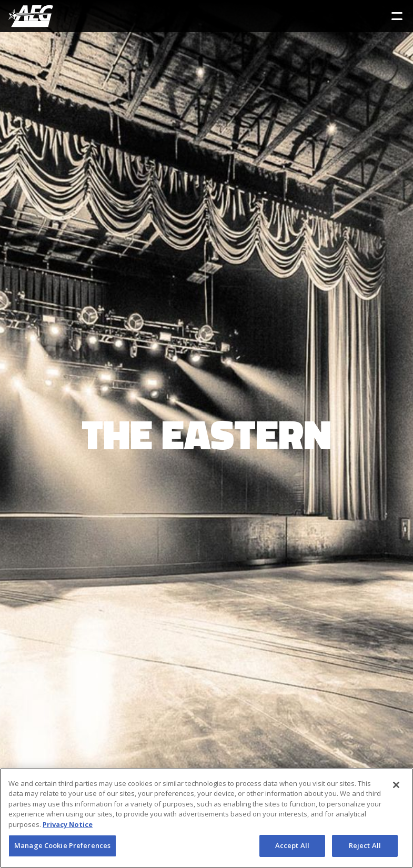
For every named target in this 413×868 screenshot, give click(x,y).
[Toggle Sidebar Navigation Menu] (397, 16)
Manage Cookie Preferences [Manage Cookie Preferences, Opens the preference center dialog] (62, 845)
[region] (206, 818)
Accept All (292, 845)
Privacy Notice (68, 824)
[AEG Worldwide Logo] (31, 16)
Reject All (365, 845)
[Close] (396, 785)
